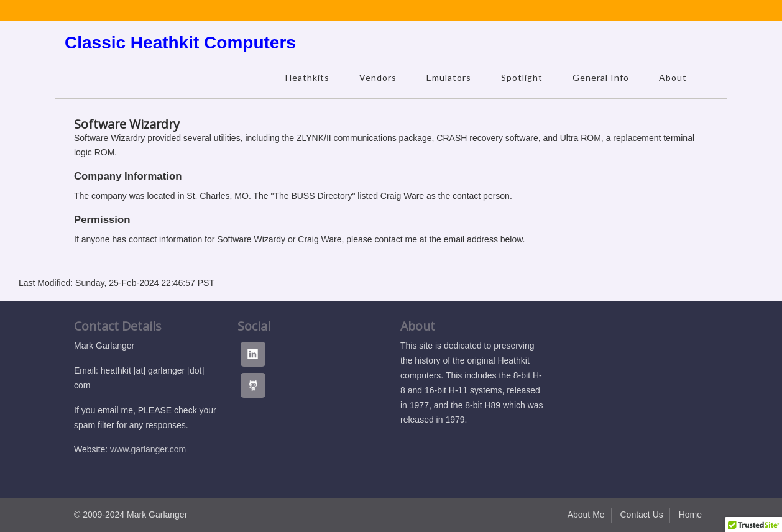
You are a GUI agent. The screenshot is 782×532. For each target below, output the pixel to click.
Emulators (449, 77)
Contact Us (642, 515)
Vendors (378, 77)
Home (690, 515)
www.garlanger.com (148, 449)
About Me (586, 515)
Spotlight (522, 77)
